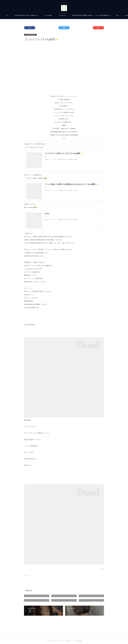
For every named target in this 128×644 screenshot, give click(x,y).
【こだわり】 (85, 15)
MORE (96, 15)
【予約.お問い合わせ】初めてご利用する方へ (49, 15)
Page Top (64, 633)
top (30, 15)
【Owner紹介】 (71, 15)
